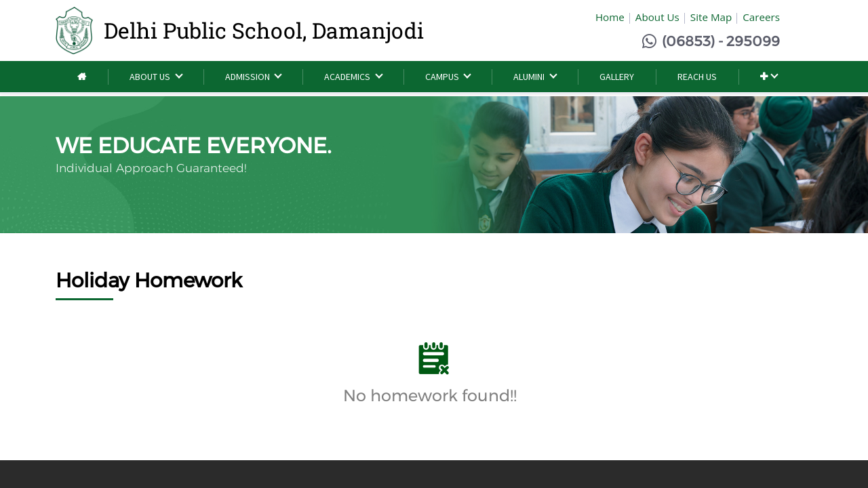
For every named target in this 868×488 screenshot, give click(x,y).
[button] (769, 77)
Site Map (711, 17)
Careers (761, 17)
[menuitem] (82, 77)
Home (610, 17)
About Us (657, 17)
